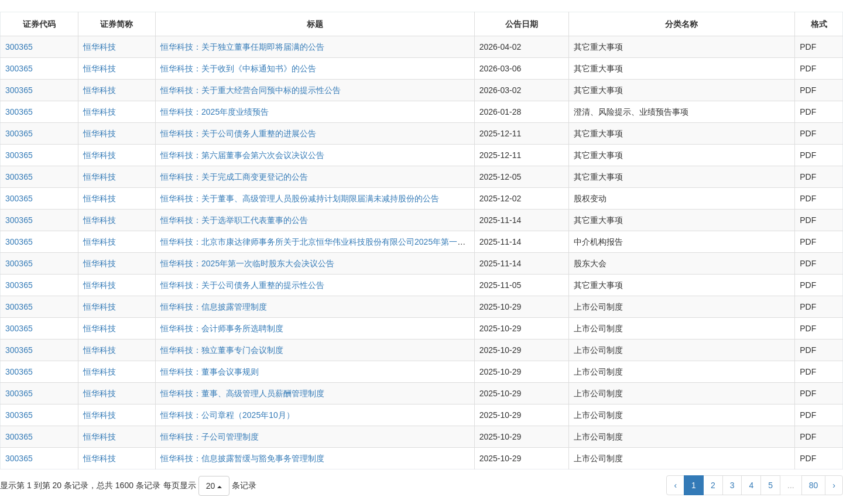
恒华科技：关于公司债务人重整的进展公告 (238, 133)
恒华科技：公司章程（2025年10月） (227, 415)
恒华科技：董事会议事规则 (210, 372)
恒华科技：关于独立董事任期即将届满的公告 (242, 47)
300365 (19, 47)
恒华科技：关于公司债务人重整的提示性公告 (242, 285)
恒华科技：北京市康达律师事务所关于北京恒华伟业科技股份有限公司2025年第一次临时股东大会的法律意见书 (362, 242)
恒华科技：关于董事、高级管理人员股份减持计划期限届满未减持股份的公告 (300, 198)
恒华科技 (100, 47)
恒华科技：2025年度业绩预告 (215, 112)
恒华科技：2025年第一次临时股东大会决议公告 (247, 263)
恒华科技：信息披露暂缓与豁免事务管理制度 (242, 458)
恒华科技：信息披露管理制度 (214, 307)
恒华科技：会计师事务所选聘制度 (222, 328)
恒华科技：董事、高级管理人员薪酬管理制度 (242, 393)
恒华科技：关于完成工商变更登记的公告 (234, 177)
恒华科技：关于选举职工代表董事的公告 (234, 220)
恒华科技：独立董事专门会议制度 (222, 350)
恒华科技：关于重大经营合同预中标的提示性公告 (251, 90)
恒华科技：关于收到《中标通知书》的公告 (238, 68)
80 (814, 485)
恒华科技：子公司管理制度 (210, 437)
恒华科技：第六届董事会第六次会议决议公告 (242, 155)
